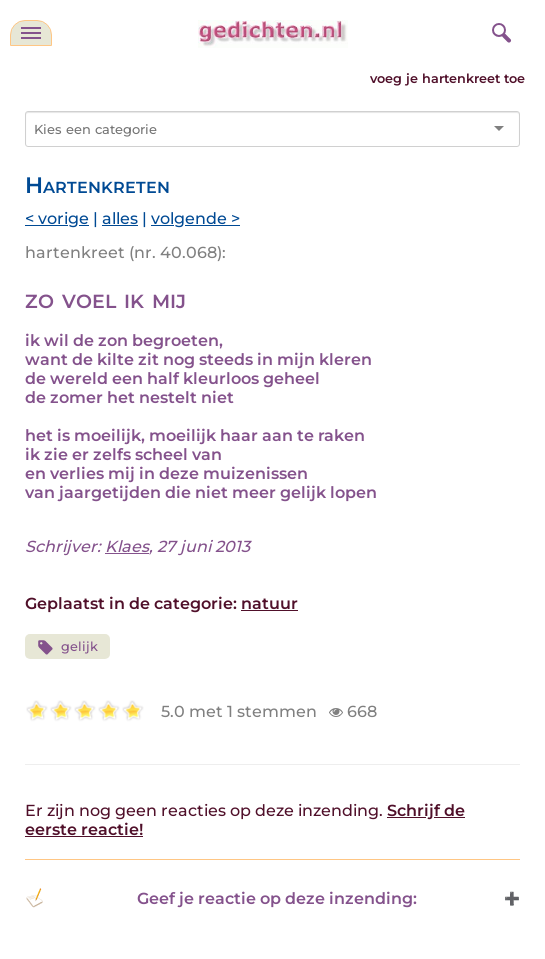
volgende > (195, 218)
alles (120, 218)
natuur (269, 603)
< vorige (57, 218)
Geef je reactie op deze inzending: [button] (221, 898)
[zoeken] (499, 30)
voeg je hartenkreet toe (447, 78)
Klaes (127, 546)
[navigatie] (31, 33)
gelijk (67, 647)
